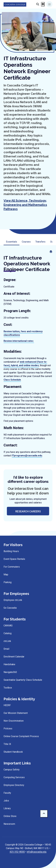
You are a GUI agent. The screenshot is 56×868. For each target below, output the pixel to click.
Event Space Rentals (14, 559)
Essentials (11, 242)
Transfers (40, 242)
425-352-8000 (17, 852)
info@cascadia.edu (37, 852)
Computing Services (14, 777)
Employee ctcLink (13, 600)
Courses (26, 242)
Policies (8, 729)
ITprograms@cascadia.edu (27, 456)
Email (6, 649)
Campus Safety (12, 770)
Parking (8, 582)
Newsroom (9, 824)
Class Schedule (12, 380)
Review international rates (19, 341)
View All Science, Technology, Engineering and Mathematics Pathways (25, 205)
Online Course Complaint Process (21, 736)
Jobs (6, 801)
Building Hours (11, 551)
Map (6, 575)
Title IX (7, 744)
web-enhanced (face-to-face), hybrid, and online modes (25, 364)
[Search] (33, 4)
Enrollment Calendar (14, 657)
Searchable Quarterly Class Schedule (23, 680)
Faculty (7, 793)
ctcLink (7, 641)
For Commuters (12, 567)
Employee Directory (14, 785)
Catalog (8, 633)
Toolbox (8, 688)
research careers (28, 511)
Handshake (9, 664)
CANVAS (8, 626)
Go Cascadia (10, 608)
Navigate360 (10, 672)
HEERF (7, 705)
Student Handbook (13, 752)
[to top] (44, 814)
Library (7, 808)
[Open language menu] (43, 4)
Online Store (10, 816)
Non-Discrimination (14, 721)
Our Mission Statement (16, 713)
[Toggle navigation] (49, 4)
